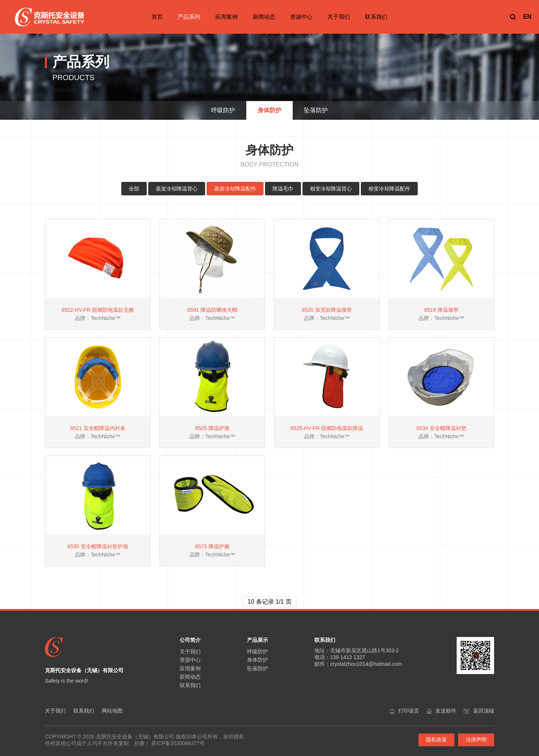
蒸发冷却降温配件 (235, 189)
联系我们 (376, 17)
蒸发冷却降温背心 (177, 189)
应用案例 (226, 17)
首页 (157, 17)
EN (527, 17)
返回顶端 (484, 711)
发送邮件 (446, 711)
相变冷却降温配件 (389, 189)
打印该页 (409, 711)
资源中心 (301, 17)
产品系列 (189, 17)
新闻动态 (264, 17)
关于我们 (339, 17)
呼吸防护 (258, 652)
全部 (134, 189)
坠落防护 (258, 668)
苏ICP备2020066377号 (178, 743)
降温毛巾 (283, 189)
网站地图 (112, 711)
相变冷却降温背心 (331, 189)
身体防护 (258, 660)
